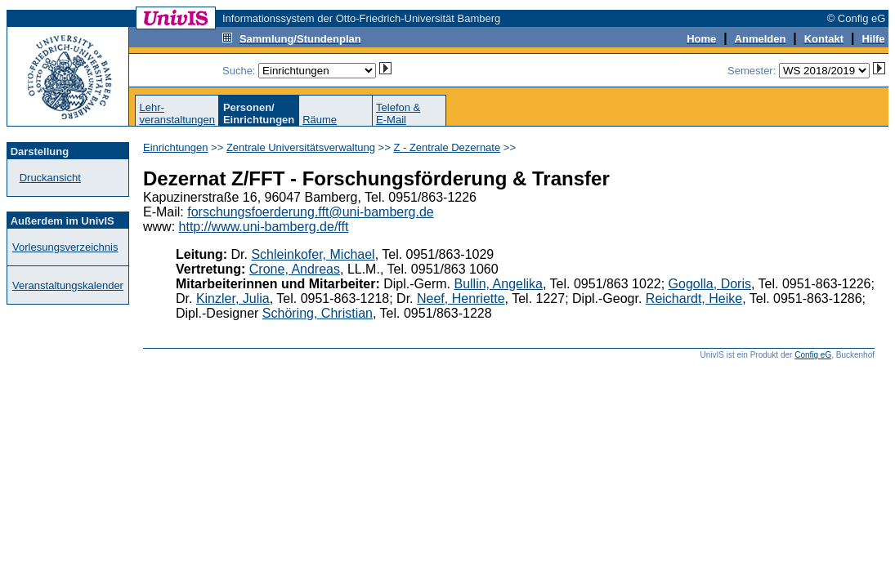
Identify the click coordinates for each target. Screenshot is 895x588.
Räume (320, 120)
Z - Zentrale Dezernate (447, 147)
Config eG (813, 355)
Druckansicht (50, 178)
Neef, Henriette (461, 298)
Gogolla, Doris (710, 284)
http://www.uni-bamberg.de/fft (264, 227)
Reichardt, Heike (694, 298)
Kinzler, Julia (233, 298)
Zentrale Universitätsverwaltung (301, 147)
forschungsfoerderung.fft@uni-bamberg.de (310, 212)
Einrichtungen (176, 147)
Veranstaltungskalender (68, 285)
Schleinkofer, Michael (313, 254)
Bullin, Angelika (498, 284)
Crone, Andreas (295, 269)
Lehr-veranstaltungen (177, 114)
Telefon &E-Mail (398, 114)
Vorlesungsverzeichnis (65, 247)
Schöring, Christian (318, 313)
